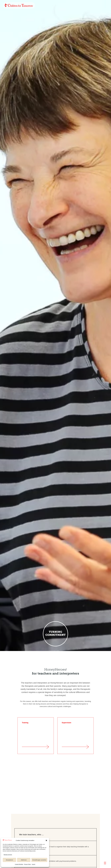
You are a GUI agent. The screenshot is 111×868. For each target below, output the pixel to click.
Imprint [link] (34, 864)
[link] (19, 5)
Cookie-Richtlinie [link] (19, 864)
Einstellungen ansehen (39, 860)
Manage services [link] (8, 855)
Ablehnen (24, 860)
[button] (46, 840)
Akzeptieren (9, 860)
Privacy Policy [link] (27, 864)
